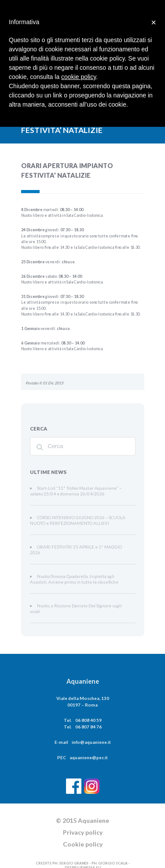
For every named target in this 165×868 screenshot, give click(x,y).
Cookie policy (83, 829)
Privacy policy (83, 817)
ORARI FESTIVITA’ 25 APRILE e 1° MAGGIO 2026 (78, 545)
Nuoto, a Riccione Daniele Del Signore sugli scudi (76, 596)
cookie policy (79, 77)
